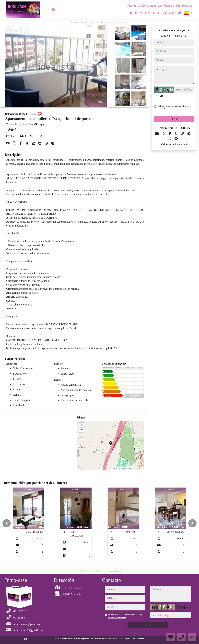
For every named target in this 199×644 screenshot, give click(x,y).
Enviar (174, 119)
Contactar (169, 13)
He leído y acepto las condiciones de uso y (173, 107)
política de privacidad (166, 109)
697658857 (181, 36)
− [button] (82, 430)
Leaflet (115, 468)
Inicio (134, 13)
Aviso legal (118, 639)
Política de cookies (103, 639)
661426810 (167, 36)
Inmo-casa (67, 639)
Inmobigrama (138, 639)
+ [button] (82, 425)
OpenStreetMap (127, 468)
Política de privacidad (83, 639)
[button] (7, 523)
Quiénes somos (150, 13)
